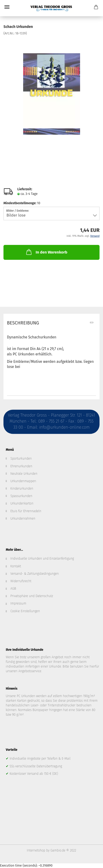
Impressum (18, 603)
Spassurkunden (21, 496)
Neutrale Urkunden (24, 474)
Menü (7, 7)
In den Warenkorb (46, 252)
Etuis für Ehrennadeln (26, 511)
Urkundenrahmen (23, 519)
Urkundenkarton (22, 503)
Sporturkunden (21, 459)
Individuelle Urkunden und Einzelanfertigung (42, 559)
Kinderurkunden (22, 489)
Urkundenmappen (23, 481)
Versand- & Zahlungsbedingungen (35, 574)
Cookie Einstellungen (25, 611)
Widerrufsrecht (21, 581)
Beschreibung (23, 323)
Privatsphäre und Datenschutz (32, 596)
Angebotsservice (30, 671)
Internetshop (36, 850)
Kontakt (16, 566)
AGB (13, 589)
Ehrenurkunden (21, 466)
